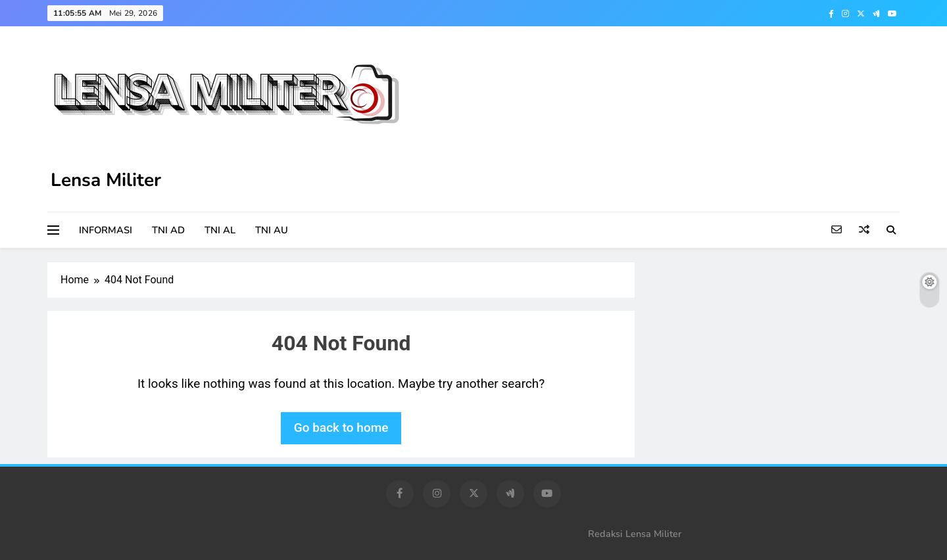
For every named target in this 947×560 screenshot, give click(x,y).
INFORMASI (106, 230)
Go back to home (341, 428)
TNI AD (168, 230)
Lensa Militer (106, 180)
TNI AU (272, 230)
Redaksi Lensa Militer (635, 534)
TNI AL (220, 230)
